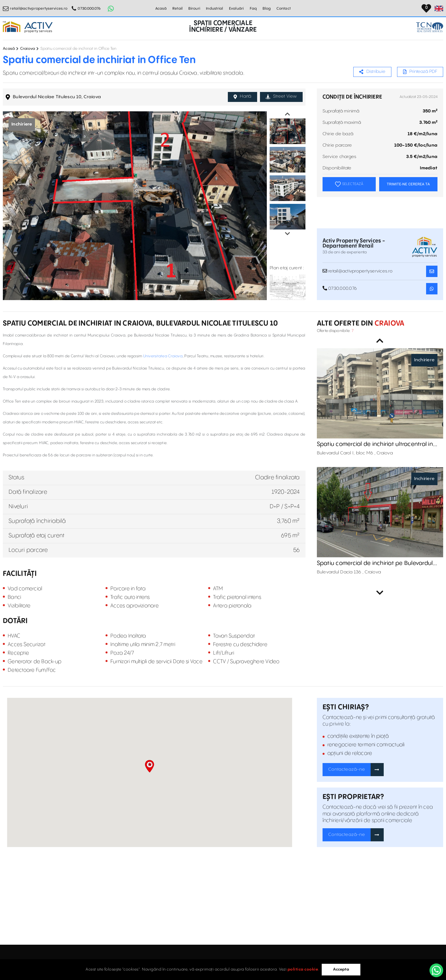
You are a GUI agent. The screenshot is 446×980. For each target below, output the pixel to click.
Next (288, 234)
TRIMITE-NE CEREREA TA (408, 184)
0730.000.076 (89, 9)
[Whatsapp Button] (111, 9)
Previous (288, 114)
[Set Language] (439, 9)
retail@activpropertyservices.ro (39, 9)
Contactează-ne (347, 769)
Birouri (194, 9)
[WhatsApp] (436, 970)
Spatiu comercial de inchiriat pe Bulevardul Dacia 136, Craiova (375, 563)
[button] (149, 766)
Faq (253, 9)
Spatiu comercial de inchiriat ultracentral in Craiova (375, 444)
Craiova (28, 49)
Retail (178, 9)
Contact (284, 9)
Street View (281, 97)
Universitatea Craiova (163, 356)
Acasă (161, 9)
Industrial (215, 9)
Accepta (341, 969)
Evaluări (237, 9)
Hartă (242, 97)
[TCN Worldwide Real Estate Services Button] (430, 27)
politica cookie (303, 969)
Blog (267, 9)
